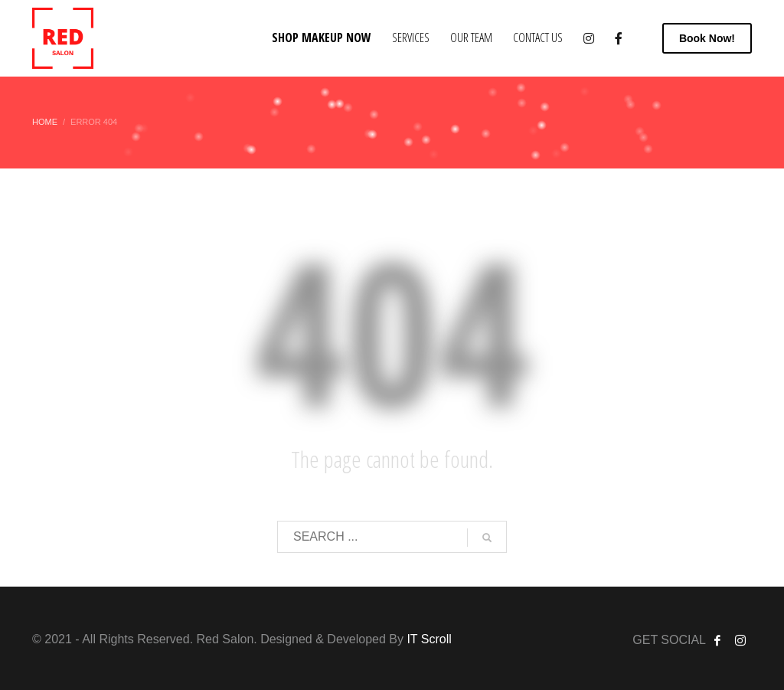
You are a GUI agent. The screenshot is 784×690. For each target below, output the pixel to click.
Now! (707, 38)
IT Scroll (429, 639)
